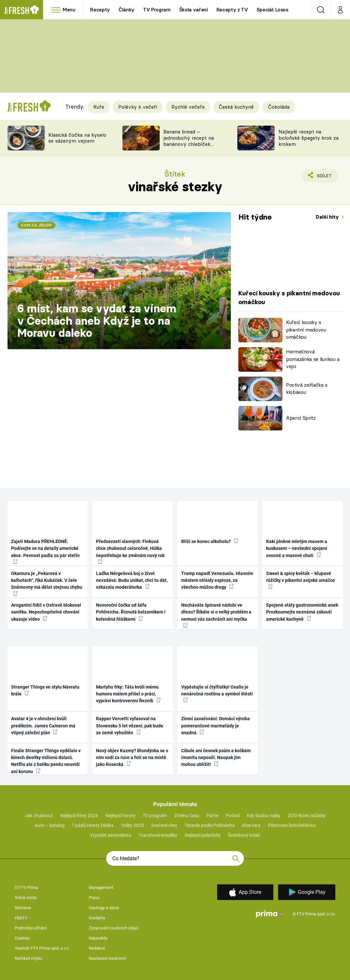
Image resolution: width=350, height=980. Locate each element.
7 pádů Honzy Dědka (93, 825)
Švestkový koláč (244, 835)
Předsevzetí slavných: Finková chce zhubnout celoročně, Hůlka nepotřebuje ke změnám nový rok (130, 551)
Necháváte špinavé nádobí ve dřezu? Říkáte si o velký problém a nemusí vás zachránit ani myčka (216, 615)
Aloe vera (251, 825)
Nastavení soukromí (107, 958)
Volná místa (26, 898)
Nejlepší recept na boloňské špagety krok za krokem (309, 138)
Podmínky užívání (31, 928)
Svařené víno (164, 825)
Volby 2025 (133, 825)
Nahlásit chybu (28, 958)
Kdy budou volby (264, 816)
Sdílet (320, 177)
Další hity (328, 217)
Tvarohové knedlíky (158, 835)
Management (101, 887)
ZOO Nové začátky (307, 816)
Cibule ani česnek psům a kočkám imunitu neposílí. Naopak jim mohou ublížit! (216, 758)
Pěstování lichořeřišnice (292, 825)
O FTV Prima (26, 887)
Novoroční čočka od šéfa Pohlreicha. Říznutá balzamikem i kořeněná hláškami (131, 612)
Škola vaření (194, 10)
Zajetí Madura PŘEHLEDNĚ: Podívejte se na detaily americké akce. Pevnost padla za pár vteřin (45, 551)
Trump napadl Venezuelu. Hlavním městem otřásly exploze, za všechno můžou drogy (217, 580)
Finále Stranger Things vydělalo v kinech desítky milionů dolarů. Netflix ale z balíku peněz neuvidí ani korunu (46, 761)
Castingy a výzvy (104, 908)
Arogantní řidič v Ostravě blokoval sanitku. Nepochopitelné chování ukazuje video (46, 612)
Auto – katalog (50, 825)
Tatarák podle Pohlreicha (210, 825)
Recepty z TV (232, 10)
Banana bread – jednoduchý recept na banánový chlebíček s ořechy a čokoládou (189, 141)
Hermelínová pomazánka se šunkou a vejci (313, 359)
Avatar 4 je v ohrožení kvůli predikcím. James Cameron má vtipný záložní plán (43, 726)
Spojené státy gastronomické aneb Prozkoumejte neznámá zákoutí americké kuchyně (302, 612)
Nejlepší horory (120, 816)
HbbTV (21, 918)
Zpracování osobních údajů (114, 928)
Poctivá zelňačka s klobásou (307, 389)
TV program (155, 816)
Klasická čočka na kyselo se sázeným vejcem (77, 138)
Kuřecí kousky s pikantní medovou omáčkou (306, 330)
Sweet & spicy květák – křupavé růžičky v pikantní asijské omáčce (301, 580)
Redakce (97, 948)
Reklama (23, 908)
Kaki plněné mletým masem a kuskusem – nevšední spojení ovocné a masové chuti (297, 548)
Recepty (100, 10)
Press (94, 898)
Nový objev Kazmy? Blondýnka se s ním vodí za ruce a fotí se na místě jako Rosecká (132, 758)
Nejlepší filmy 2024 (79, 816)
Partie (212, 816)
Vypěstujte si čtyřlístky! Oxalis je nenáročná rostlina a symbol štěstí (217, 693)
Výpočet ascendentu (111, 835)
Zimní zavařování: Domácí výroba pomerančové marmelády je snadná (215, 726)
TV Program (157, 10)
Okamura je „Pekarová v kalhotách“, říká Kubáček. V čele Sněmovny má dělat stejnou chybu (47, 583)
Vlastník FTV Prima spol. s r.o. (42, 948)
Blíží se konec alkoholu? (210, 541)
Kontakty (97, 918)
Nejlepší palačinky (203, 835)
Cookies (22, 938)
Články (127, 10)
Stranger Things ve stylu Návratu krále (45, 690)
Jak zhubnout (39, 816)
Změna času (187, 816)
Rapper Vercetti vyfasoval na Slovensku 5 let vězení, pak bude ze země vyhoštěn (130, 726)
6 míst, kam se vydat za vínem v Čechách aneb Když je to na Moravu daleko (97, 321)
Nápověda (98, 938)
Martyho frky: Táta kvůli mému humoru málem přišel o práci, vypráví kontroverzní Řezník (128, 694)
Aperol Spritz (301, 418)
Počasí (233, 816)
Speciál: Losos (272, 10)
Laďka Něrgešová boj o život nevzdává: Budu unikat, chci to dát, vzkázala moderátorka (132, 580)
